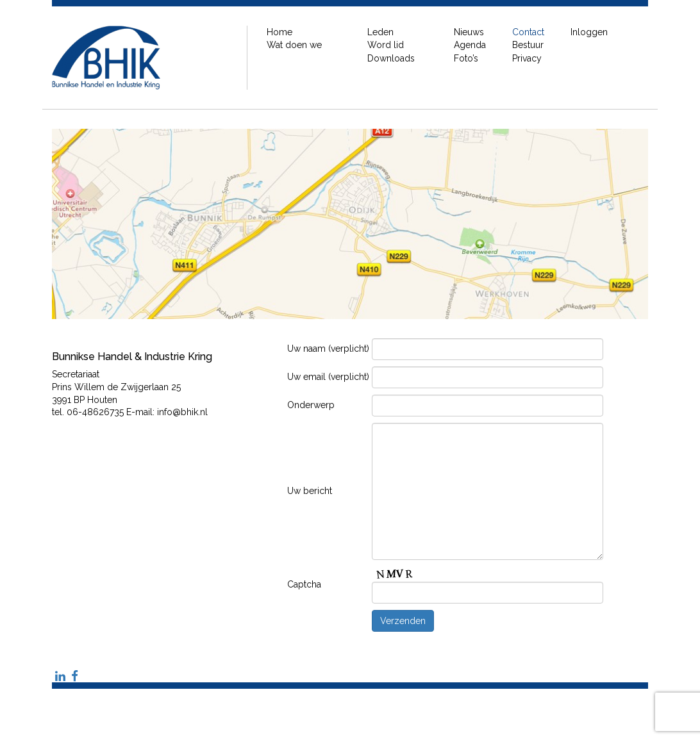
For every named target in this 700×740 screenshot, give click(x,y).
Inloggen (589, 32)
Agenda (470, 45)
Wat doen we (294, 45)
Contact (528, 32)
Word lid (386, 45)
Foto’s (466, 58)
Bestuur (528, 45)
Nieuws (469, 32)
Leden (380, 32)
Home (279, 32)
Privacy (527, 58)
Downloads (391, 58)
